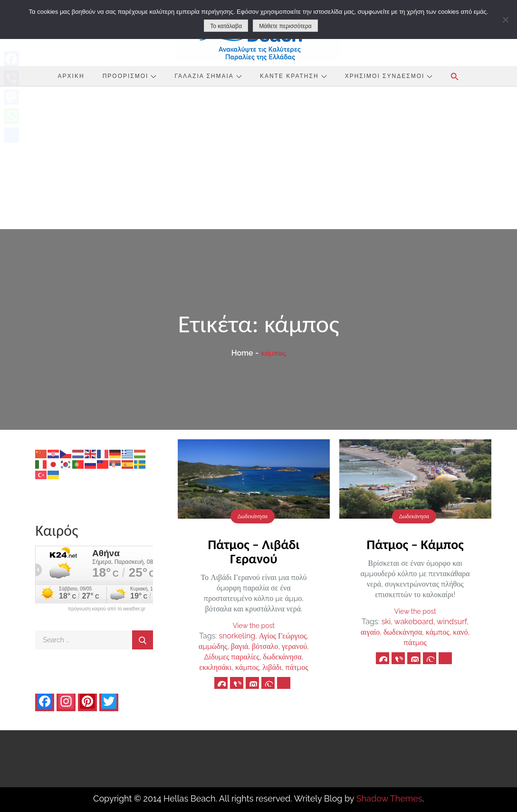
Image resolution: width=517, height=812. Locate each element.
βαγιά (239, 646)
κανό (460, 632)
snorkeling (237, 636)
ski (386, 622)
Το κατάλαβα (226, 26)
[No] (505, 19)
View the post (254, 626)
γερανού (294, 646)
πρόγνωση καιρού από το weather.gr (107, 609)
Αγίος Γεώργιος (283, 636)
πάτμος (297, 667)
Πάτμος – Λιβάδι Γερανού (254, 552)
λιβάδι (272, 667)
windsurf (452, 622)
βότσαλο (265, 646)
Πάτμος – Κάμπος (415, 545)
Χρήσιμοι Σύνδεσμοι (389, 76)
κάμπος (247, 667)
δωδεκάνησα (282, 657)
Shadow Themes (389, 798)
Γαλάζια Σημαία (208, 76)
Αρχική (71, 76)
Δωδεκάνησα (253, 516)
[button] (455, 77)
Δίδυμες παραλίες (232, 657)
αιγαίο (370, 632)
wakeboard (414, 622)
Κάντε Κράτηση (293, 76)
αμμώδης (213, 646)
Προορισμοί (130, 76)
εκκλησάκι (215, 667)
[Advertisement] (258, 158)
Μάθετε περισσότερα (285, 26)
